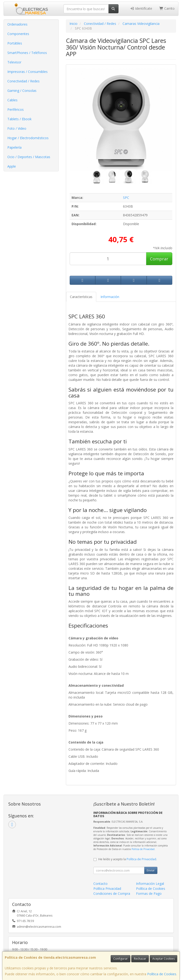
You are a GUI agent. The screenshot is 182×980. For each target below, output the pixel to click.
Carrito (167, 8)
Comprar (159, 259)
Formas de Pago (149, 893)
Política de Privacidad (143, 849)
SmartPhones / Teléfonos (27, 53)
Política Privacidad (107, 889)
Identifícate (141, 8)
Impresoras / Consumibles (27, 72)
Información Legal (150, 884)
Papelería (14, 147)
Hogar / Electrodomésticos (28, 138)
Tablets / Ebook (19, 119)
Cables (12, 100)
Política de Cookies (162, 974)
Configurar (121, 959)
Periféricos (16, 109)
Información (110, 297)
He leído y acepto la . (128, 859)
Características (81, 297)
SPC (126, 198)
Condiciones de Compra (112, 893)
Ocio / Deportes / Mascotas (29, 157)
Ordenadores (17, 24)
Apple (12, 166)
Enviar (151, 870)
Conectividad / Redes (23, 81)
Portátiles (15, 43)
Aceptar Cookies (164, 959)
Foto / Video (17, 128)
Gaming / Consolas (22, 91)
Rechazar (140, 959)
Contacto (100, 884)
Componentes (18, 34)
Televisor (14, 62)
